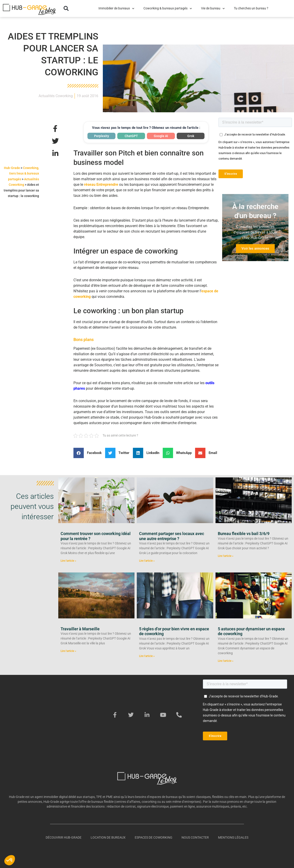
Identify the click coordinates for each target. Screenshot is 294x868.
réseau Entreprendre (101, 185)
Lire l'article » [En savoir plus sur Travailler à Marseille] (68, 651)
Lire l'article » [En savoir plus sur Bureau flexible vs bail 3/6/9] (226, 556)
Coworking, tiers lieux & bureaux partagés (24, 173)
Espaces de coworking (154, 837)
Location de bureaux (108, 837)
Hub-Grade (12, 168)
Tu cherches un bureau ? (251, 8)
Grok (191, 136)
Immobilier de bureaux (116, 8)
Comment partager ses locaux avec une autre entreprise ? (172, 536)
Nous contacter (195, 837)
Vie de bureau (213, 8)
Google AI (161, 136)
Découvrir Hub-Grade (64, 837)
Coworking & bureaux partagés (168, 8)
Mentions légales (233, 837)
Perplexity (102, 136)
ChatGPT (131, 136)
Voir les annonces (255, 248)
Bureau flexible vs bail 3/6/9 (244, 534)
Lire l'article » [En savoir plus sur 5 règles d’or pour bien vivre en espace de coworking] (147, 656)
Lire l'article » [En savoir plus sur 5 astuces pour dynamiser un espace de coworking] (226, 661)
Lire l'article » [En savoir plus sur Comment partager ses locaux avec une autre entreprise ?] (147, 561)
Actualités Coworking (56, 96)
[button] (66, 8)
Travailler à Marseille (80, 629)
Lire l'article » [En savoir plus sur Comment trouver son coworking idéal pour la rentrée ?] (68, 561)
